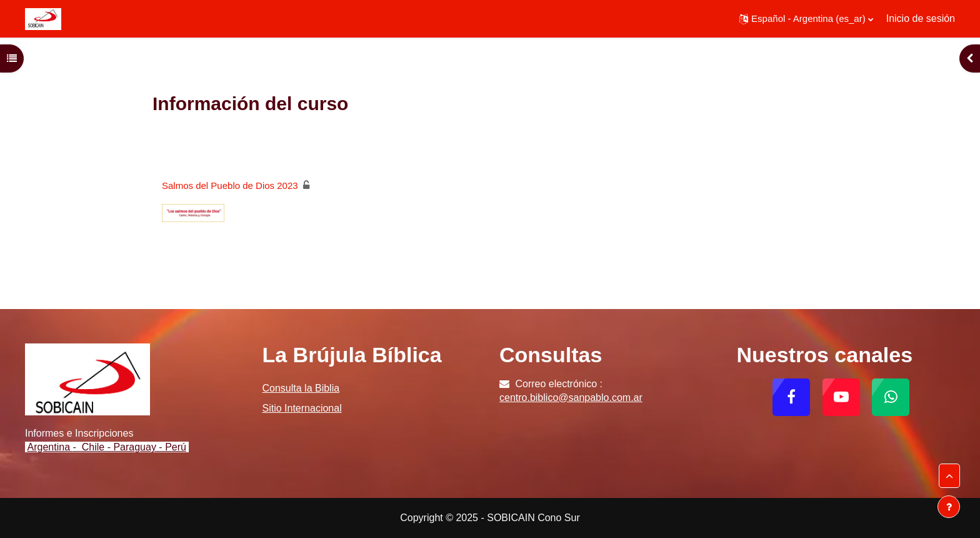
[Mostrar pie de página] (949, 507)
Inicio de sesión (921, 18)
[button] (806, 19)
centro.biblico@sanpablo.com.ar (571, 398)
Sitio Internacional (302, 408)
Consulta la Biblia (301, 388)
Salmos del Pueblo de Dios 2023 (230, 185)
